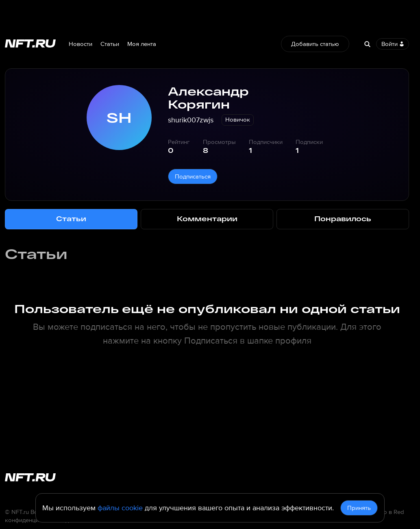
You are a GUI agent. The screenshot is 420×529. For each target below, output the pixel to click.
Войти (393, 44)
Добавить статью (315, 44)
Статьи (110, 44)
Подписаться (193, 176)
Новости (81, 44)
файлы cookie (120, 508)
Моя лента (142, 44)
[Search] (367, 44)
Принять (359, 508)
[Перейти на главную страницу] (30, 44)
